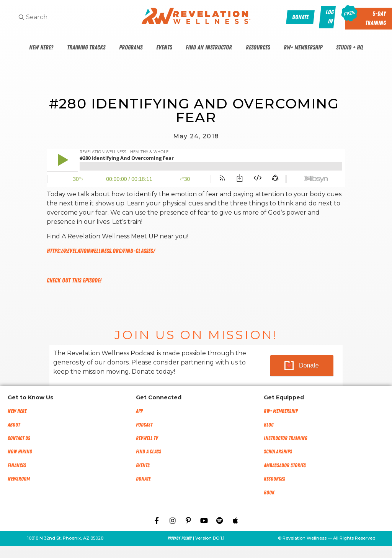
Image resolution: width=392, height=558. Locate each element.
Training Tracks (86, 48)
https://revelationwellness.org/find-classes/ (101, 251)
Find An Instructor (209, 48)
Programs (131, 48)
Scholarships (278, 452)
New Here (17, 411)
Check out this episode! (74, 281)
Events (164, 48)
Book (269, 493)
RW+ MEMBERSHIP (281, 411)
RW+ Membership (303, 48)
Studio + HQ (350, 48)
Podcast (144, 425)
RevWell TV (147, 438)
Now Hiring (20, 452)
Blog (269, 425)
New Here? (41, 48)
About (14, 425)
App (139, 411)
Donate (309, 365)
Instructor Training (285, 438)
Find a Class (149, 452)
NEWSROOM (19, 479)
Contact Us (19, 438)
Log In (330, 17)
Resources (258, 48)
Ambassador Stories (285, 465)
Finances (17, 465)
